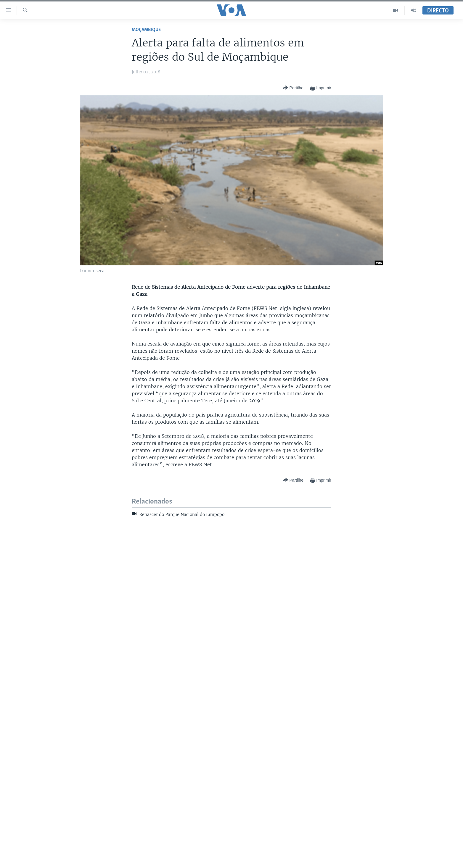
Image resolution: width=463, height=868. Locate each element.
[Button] (293, 88)
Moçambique (146, 30)
